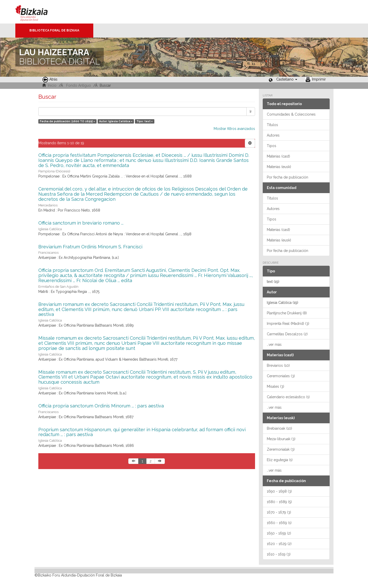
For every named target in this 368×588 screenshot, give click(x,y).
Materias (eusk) (279, 167)
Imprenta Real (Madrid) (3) (288, 324)
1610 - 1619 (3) (279, 554)
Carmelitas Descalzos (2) (287, 334)
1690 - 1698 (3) (279, 491)
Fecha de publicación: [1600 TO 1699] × (67, 121)
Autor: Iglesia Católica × (116, 121)
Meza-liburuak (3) (281, 439)
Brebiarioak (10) (279, 428)
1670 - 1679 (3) (279, 512)
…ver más (274, 345)
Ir (251, 112)
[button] (287, 79)
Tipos (272, 146)
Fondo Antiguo (79, 85)
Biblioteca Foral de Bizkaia (54, 30)
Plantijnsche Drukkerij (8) (287, 313)
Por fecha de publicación (287, 177)
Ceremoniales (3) (281, 376)
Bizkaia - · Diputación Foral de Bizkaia (37, 12)
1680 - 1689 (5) (279, 502)
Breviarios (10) (278, 365)
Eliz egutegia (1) (280, 460)
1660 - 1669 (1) (279, 523)
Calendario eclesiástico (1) (288, 397)
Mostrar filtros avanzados (234, 129)
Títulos (272, 125)
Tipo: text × (145, 121)
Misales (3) (275, 386)
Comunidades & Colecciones (291, 114)
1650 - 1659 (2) (279, 533)
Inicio (52, 85)
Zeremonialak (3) (281, 449)
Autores (273, 135)
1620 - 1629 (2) (279, 544)
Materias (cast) (278, 156)
